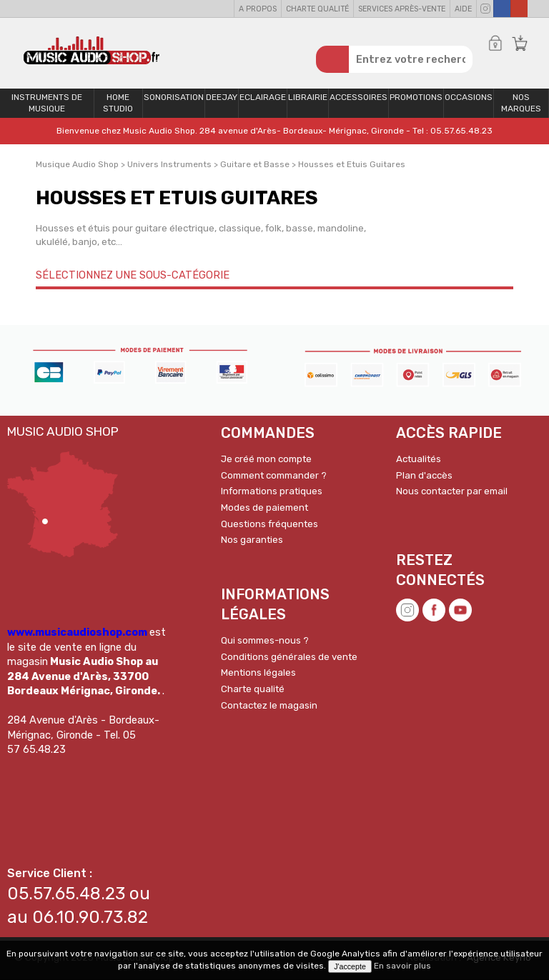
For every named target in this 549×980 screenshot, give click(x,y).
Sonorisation (174, 98)
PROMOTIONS (416, 98)
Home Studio (118, 104)
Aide (463, 9)
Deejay (222, 98)
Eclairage (263, 98)
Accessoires (358, 98)
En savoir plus (402, 966)
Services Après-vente (402, 9)
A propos (258, 9)
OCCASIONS (469, 98)
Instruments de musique (47, 104)
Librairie (308, 98)
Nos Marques (521, 104)
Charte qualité (317, 9)
